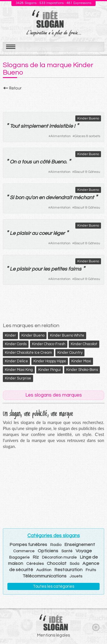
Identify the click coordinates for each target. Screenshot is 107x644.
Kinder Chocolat (84, 344)
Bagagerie (19, 557)
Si (12, 198)
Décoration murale (59, 557)
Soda (74, 564)
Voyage (84, 551)
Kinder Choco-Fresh (49, 344)
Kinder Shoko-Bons (82, 370)
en (42, 198)
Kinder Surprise (18, 378)
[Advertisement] (53, 100)
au (35, 233)
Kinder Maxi (81, 361)
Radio (56, 545)
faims (75, 269)
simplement (34, 126)
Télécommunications (45, 576)
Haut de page (96, 627)
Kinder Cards (16, 344)
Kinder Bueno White (67, 335)
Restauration (68, 570)
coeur (45, 233)
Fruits (91, 570)
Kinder (10, 335)
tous (27, 162)
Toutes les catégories (53, 586)
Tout (15, 126)
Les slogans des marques (54, 395)
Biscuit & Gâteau (87, 172)
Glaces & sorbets (87, 136)
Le (13, 233)
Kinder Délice (16, 361)
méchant (83, 198)
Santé (67, 551)
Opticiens (48, 551)
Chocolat (57, 563)
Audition (44, 570)
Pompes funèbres (28, 545)
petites (59, 269)
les (47, 269)
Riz (36, 557)
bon (20, 198)
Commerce (24, 551)
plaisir (24, 233)
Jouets (76, 576)
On (13, 162)
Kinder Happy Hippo (50, 361)
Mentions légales (53, 635)
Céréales (35, 564)
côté (45, 162)
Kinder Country (70, 353)
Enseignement (80, 545)
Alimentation (61, 136)
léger (59, 233)
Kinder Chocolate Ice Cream (28, 353)
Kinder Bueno (88, 118)
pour (37, 269)
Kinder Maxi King (19, 370)
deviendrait (59, 198)
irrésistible (61, 126)
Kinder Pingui (50, 370)
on (35, 198)
